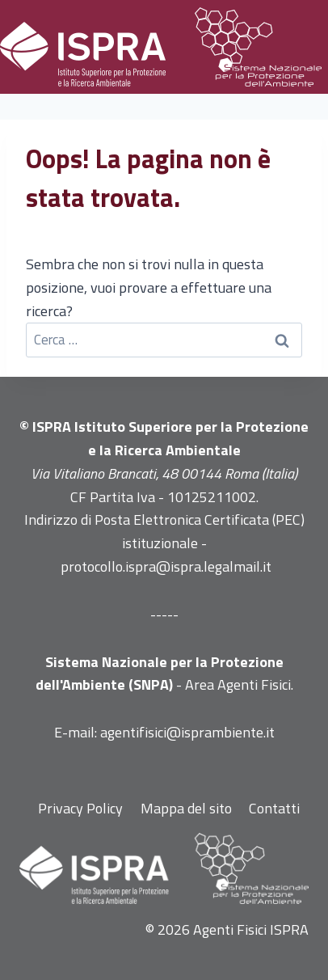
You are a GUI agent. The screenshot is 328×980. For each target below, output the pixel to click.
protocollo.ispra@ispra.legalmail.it (166, 566)
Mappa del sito (186, 808)
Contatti (274, 808)
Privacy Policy (80, 808)
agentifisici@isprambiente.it (187, 732)
